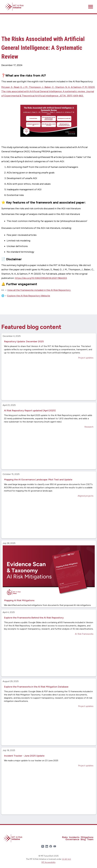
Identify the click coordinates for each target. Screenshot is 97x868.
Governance (72, 839)
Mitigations (87, 837)
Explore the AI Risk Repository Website (29, 296)
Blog (83, 839)
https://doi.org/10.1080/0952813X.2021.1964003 (41, 278)
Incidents (74, 837)
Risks (65, 837)
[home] (14, 7)
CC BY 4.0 (66, 859)
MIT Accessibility (48, 862)
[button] (91, 7)
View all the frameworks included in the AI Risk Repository (39, 290)
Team (90, 839)
